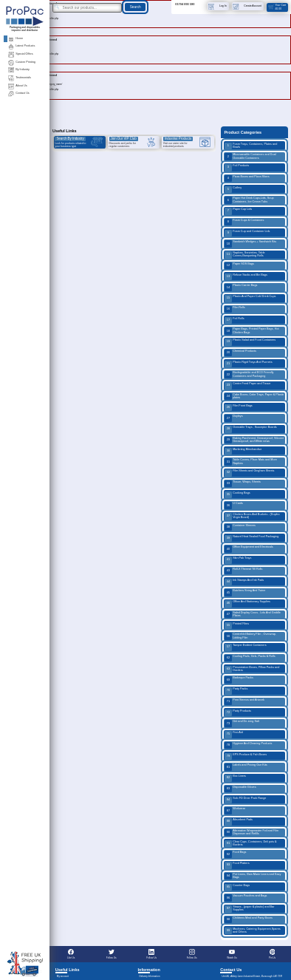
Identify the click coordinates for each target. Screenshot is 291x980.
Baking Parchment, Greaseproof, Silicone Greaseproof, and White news (254, 440)
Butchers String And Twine (245, 592)
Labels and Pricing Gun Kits (246, 767)
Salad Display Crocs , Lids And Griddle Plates (253, 615)
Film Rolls (235, 309)
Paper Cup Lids (238, 211)
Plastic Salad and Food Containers (250, 342)
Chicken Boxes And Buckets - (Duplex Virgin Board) (252, 516)
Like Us (71, 954)
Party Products (238, 713)
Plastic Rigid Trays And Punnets (248, 364)
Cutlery (233, 190)
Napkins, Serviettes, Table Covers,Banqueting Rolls (244, 255)
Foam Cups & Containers (244, 222)
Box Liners (235, 778)
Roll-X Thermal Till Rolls (243, 571)
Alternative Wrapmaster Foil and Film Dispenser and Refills (251, 833)
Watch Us (232, 954)
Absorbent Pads (239, 821)
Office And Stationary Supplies (247, 603)
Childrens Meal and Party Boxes (249, 920)
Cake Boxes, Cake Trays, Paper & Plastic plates (254, 397)
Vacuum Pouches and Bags (246, 898)
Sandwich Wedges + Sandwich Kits (250, 244)
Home (15, 39)
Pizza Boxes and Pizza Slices (247, 178)
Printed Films (237, 626)
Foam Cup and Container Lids (247, 233)
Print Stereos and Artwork (244, 702)
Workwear (235, 810)
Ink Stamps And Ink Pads (244, 582)
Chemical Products (240, 353)
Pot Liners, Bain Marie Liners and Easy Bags (253, 876)
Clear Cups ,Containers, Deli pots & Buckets (250, 844)
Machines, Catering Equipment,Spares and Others (252, 931)
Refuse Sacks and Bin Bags (246, 277)
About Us (17, 86)
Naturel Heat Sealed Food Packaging (251, 538)
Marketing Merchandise (243, 451)
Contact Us (18, 93)
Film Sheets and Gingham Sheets (249, 473)
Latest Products (21, 46)
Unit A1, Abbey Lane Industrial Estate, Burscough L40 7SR (252, 976)
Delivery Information (149, 976)
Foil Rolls (234, 320)
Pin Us (272, 954)
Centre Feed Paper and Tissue (247, 385)
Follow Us (112, 954)
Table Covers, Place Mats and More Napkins (251, 462)
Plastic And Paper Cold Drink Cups (250, 298)
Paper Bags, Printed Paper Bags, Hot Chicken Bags (251, 331)
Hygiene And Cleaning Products (248, 745)
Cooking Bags (237, 495)
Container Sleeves (240, 527)
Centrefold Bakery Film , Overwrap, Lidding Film (250, 636)
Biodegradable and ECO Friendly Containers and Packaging (249, 374)
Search (136, 7)
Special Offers (20, 54)
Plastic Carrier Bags (241, 287)
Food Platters (237, 865)
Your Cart (277, 7)
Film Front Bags (239, 408)
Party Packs (236, 691)
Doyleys (233, 418)
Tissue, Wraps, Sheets (243, 484)
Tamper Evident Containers (245, 647)
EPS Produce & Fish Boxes (246, 756)
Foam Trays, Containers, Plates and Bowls (251, 146)
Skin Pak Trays (238, 560)
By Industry (18, 70)
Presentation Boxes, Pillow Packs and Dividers (252, 669)
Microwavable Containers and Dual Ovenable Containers (250, 156)
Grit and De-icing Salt (242, 723)
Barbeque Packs (239, 680)
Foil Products (237, 167)
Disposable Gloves (240, 789)
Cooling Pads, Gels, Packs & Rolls (250, 658)
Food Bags (235, 854)
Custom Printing (21, 62)
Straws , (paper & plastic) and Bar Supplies (249, 909)
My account (63, 976)
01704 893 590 (185, 4)
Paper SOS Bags (239, 266)
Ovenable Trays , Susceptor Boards (250, 429)
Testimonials (19, 78)
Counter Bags (237, 887)
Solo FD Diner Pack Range (245, 800)
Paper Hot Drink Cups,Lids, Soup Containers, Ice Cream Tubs (249, 200)
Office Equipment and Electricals (249, 549)
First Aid (234, 734)
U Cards (234, 505)
